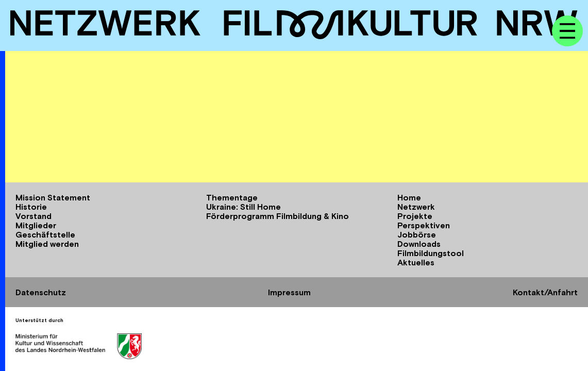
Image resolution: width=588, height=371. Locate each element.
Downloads (419, 244)
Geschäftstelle (45, 234)
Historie (31, 207)
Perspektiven (424, 225)
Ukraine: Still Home (243, 207)
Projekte (415, 216)
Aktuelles (416, 262)
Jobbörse (417, 234)
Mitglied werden (47, 244)
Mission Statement (53, 197)
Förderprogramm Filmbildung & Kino (278, 216)
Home (409, 197)
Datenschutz (41, 292)
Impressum (289, 292)
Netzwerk (416, 207)
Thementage (232, 197)
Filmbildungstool (431, 253)
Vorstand (33, 216)
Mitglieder (36, 225)
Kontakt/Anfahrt (545, 292)
